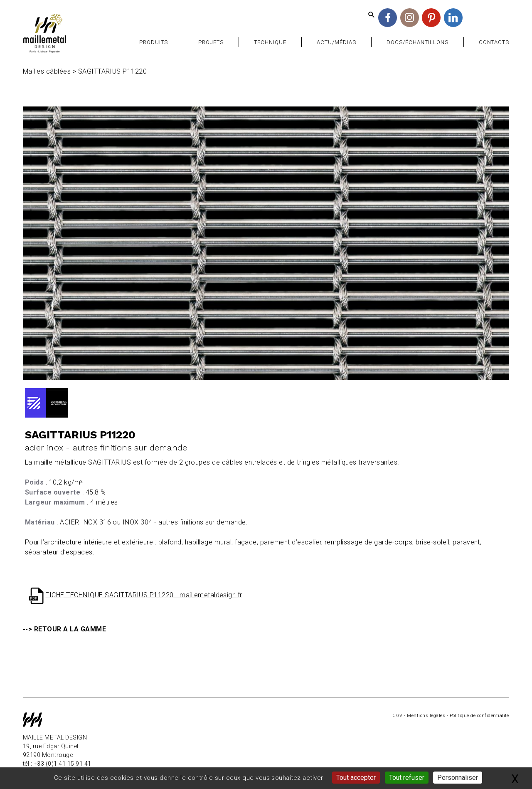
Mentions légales (426, 716)
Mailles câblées (47, 71)
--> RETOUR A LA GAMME (64, 629)
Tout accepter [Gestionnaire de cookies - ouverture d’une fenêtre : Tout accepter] (356, 778)
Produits (154, 42)
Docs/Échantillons (418, 42)
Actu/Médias (336, 42)
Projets (211, 42)
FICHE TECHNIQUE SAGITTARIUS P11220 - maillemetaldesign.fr (144, 595)
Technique (270, 42)
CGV (397, 716)
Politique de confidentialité (479, 716)
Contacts (494, 42)
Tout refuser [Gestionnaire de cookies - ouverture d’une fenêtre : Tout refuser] (407, 778)
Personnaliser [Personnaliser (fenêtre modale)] (458, 778)
